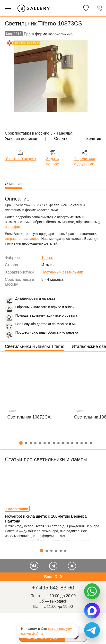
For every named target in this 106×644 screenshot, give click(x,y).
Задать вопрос (53, 161)
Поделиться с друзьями (84, 161)
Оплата (61, 139)
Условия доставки (21, 139)
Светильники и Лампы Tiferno (35, 346)
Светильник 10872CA (29, 417)
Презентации (17, 509)
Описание (13, 184)
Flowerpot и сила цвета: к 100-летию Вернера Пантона (46, 519)
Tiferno (47, 258)
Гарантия (93, 139)
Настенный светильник (62, 272)
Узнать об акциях (21, 159)
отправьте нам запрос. (23, 239)
